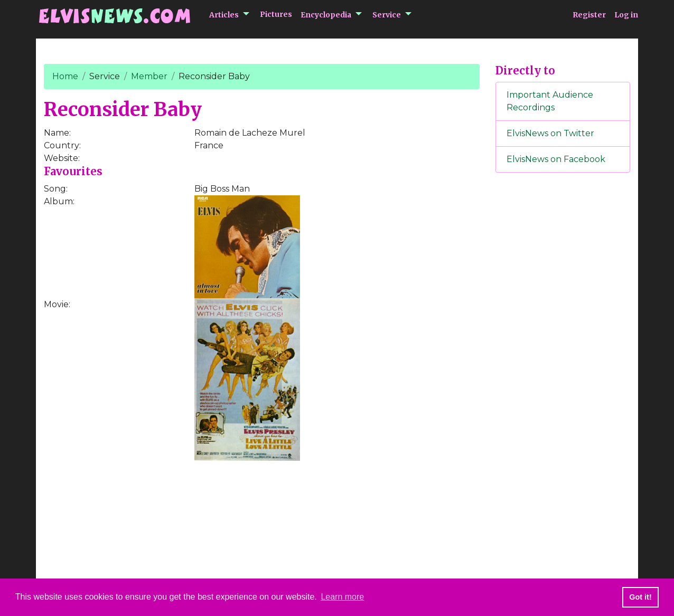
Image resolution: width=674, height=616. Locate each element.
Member (149, 76)
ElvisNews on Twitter (550, 133)
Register (589, 15)
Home (65, 76)
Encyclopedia (326, 15)
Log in (626, 15)
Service (387, 15)
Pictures (276, 14)
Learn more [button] (342, 597)
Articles (224, 15)
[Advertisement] (563, 356)
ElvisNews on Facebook (556, 159)
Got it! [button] (640, 597)
